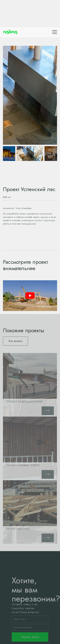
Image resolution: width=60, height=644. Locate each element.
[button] (15, 341)
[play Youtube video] (30, 296)
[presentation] (7, 68)
